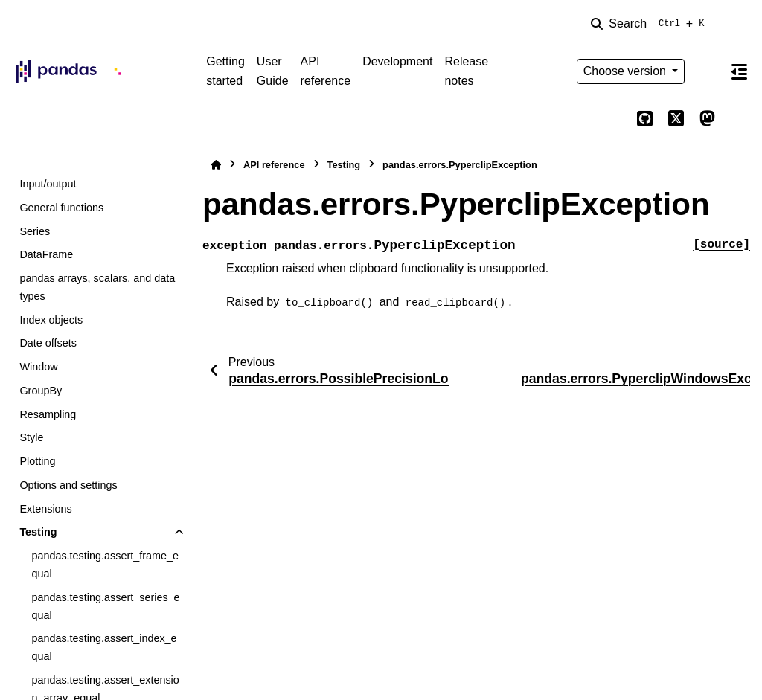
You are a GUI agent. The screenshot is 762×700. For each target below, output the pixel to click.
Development (397, 61)
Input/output (48, 184)
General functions (61, 208)
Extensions (45, 509)
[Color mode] (707, 71)
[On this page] (739, 71)
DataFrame (46, 254)
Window (38, 367)
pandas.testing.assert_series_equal (105, 606)
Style (31, 437)
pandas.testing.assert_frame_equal (105, 565)
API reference (326, 71)
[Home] (216, 165)
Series (35, 231)
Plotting (37, 461)
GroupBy (41, 391)
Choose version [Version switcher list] (627, 71)
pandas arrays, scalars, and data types (97, 287)
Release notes (466, 71)
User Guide (273, 71)
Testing (38, 532)
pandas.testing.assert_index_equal (104, 647)
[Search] (650, 24)
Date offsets (48, 343)
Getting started (225, 71)
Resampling (48, 414)
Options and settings (68, 485)
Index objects (51, 320)
